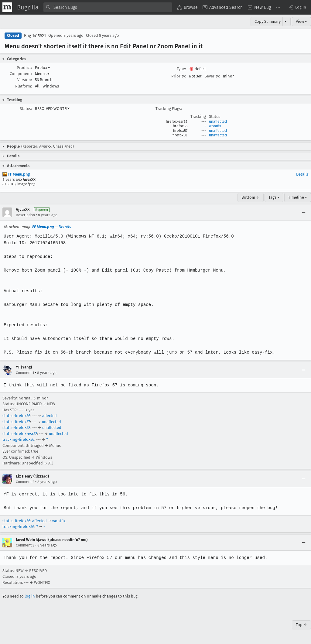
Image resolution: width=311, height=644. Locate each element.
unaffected (218, 122)
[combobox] (108, 7)
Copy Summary (268, 21)
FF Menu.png (16, 174)
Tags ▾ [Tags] (274, 197)
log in (30, 596)
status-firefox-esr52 (20, 434)
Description (25, 215)
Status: (26, 109)
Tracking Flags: (169, 109)
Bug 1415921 (35, 36)
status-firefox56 (16, 416)
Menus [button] (42, 74)
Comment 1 (25, 373)
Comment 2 (25, 482)
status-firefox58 (16, 428)
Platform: (24, 86)
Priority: (179, 76)
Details (302, 174)
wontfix (215, 126)
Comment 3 (25, 545)
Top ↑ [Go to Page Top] (301, 625)
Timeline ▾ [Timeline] (298, 197)
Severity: (212, 76)
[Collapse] (304, 212)
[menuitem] (187, 7)
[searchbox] (108, 7)
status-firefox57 (16, 422)
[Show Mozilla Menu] (7, 7)
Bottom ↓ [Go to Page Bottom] (251, 197)
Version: (25, 80)
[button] (297, 7)
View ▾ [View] (301, 21)
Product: (24, 68)
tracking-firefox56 (18, 439)
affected (50, 416)
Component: (21, 74)
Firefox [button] (43, 68)
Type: (181, 69)
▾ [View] (286, 21)
